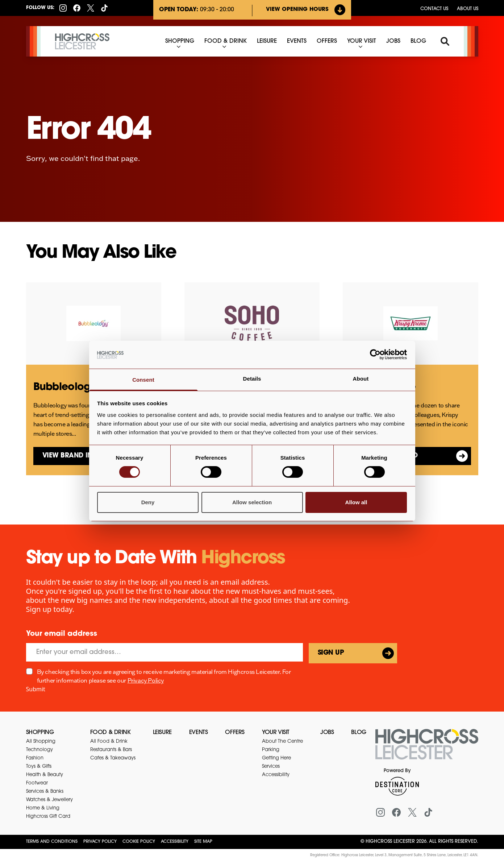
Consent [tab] (143, 380)
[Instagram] (63, 8)
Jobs (327, 733)
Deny (148, 502)
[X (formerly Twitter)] (91, 8)
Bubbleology (65, 388)
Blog (359, 733)
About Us (468, 9)
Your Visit (276, 733)
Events (199, 733)
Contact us (434, 9)
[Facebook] (77, 8)
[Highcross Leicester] (82, 42)
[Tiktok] (104, 8)
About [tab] (361, 379)
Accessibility (175, 842)
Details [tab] (252, 379)
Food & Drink (111, 733)
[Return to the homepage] (427, 749)
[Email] (164, 652)
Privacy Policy (146, 680)
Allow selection (252, 502)
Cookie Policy (139, 842)
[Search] (445, 41)
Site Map (203, 842)
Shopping (40, 733)
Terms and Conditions (52, 842)
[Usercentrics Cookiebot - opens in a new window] (375, 355)
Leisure (162, 733)
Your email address (62, 634)
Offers (235, 733)
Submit (36, 689)
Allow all (356, 502)
